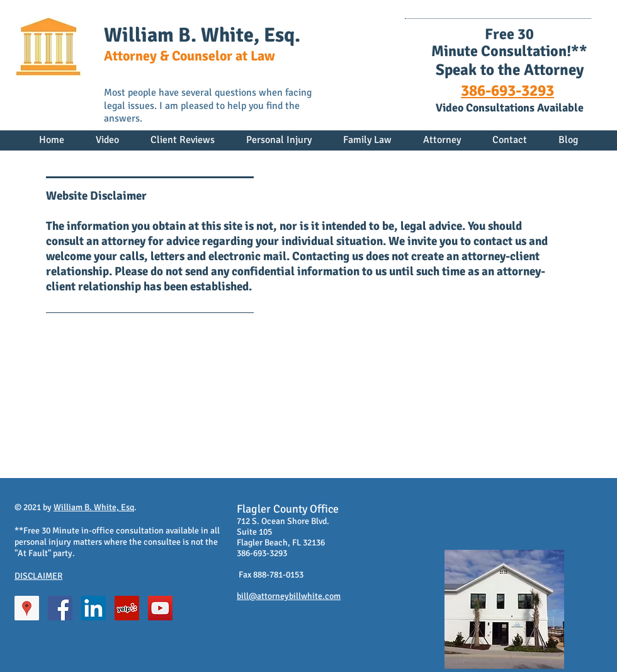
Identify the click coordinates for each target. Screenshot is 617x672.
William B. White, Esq (94, 507)
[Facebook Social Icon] (60, 608)
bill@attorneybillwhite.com (289, 596)
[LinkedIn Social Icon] (93, 608)
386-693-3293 (507, 90)
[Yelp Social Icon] (127, 608)
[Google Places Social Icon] (27, 608)
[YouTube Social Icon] (160, 608)
